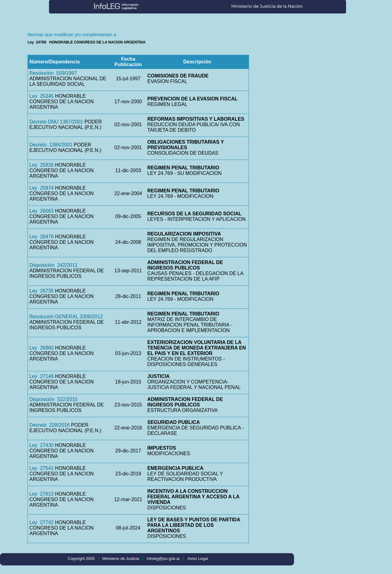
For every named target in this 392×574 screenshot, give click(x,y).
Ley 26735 (41, 291)
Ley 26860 (41, 348)
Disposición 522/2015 (53, 399)
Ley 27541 (41, 468)
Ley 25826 (41, 165)
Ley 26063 (41, 211)
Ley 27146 (41, 376)
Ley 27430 (41, 445)
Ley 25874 (41, 188)
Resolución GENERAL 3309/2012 (66, 317)
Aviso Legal (198, 559)
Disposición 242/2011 (53, 265)
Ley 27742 (41, 522)
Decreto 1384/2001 (51, 145)
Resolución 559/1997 (53, 73)
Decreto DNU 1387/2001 (56, 122)
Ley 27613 (41, 494)
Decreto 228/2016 (50, 425)
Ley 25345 (41, 96)
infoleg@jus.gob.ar (163, 559)
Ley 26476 (41, 237)
